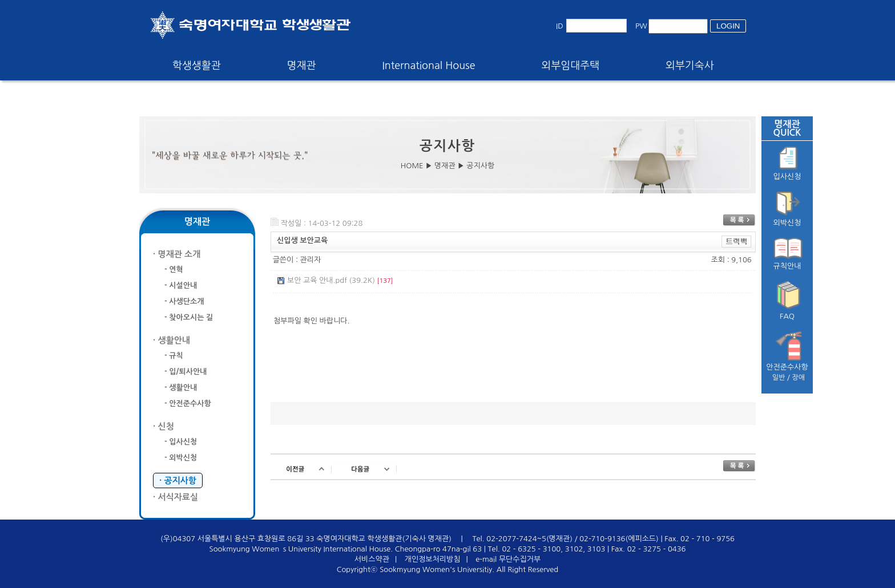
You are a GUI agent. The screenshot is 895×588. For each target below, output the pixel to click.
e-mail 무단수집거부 (508, 559)
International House (428, 66)
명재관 (302, 66)
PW (641, 26)
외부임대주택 (571, 66)
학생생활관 (197, 66)
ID (560, 26)
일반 (779, 378)
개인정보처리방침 (433, 559)
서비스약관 (372, 559)
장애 (799, 378)
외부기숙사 (690, 66)
